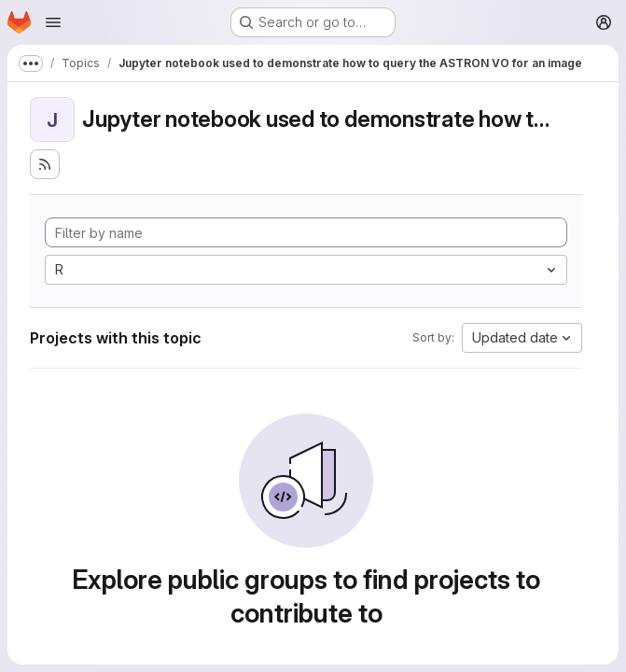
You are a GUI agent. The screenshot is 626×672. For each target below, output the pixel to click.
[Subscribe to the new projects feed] (45, 164)
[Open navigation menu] (53, 22)
